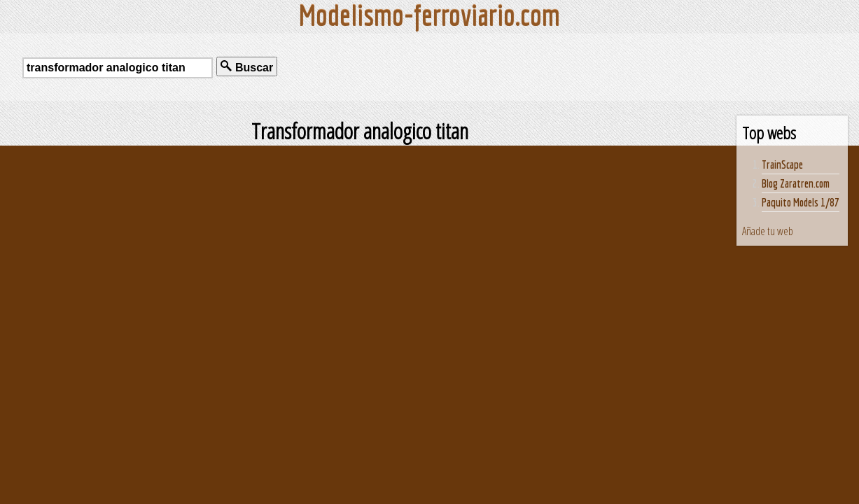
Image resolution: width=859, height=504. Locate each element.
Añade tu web (768, 231)
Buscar (247, 67)
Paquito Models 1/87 (801, 202)
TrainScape (782, 164)
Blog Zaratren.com (796, 183)
